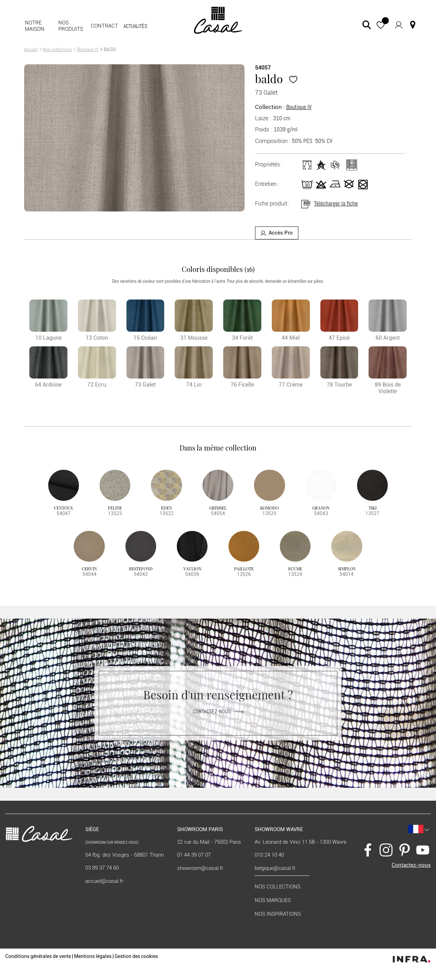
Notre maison (35, 26)
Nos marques (273, 900)
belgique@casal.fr (275, 868)
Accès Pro (277, 233)
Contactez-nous (218, 711)
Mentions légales (93, 956)
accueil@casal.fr (104, 881)
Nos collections (57, 49)
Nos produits (71, 26)
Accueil (31, 49)
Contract (104, 26)
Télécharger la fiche (329, 203)
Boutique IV (88, 49)
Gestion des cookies (136, 956)
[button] (381, 25)
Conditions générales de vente (38, 956)
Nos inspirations (278, 914)
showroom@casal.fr (200, 868)
